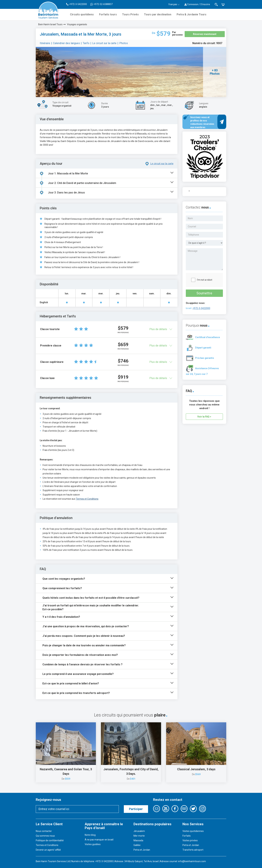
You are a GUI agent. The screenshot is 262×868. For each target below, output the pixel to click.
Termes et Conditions (87, 499)
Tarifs (86, 43)
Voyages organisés (77, 24)
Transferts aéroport (193, 850)
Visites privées (190, 840)
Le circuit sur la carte (104, 43)
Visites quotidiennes (193, 831)
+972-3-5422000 (201, 308)
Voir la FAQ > (204, 417)
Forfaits (187, 836)
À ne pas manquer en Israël (99, 840)
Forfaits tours (108, 14)
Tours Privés (130, 14)
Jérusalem (139, 831)
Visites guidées (93, 844)
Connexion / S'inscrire (197, 4)
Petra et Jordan (142, 850)
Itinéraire (45, 43)
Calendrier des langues (66, 43)
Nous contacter (44, 831)
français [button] (174, 4)
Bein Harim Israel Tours (50, 24)
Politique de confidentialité (50, 840)
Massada (138, 840)
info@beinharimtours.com (192, 861)
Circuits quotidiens (82, 14)
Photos (124, 43)
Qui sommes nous (45, 836)
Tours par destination (158, 14)
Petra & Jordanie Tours (191, 14)
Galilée (137, 845)
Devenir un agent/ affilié (48, 850)
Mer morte (139, 836)
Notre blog (90, 835)
